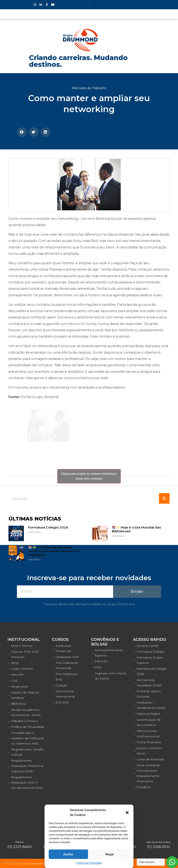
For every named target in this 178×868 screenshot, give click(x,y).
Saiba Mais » (35, 532)
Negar (110, 854)
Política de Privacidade (89, 863)
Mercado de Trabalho (89, 88)
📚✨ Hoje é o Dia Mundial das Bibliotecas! (136, 529)
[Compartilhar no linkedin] (46, 132)
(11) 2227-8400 (20, 847)
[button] (127, 813)
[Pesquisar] (164, 498)
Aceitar (68, 854)
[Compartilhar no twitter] (34, 132)
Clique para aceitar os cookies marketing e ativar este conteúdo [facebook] (89, 476)
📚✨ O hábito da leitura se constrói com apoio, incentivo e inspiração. (54, 551)
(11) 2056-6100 (158, 847)
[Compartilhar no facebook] (22, 132)
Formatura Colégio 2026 (48, 527)
